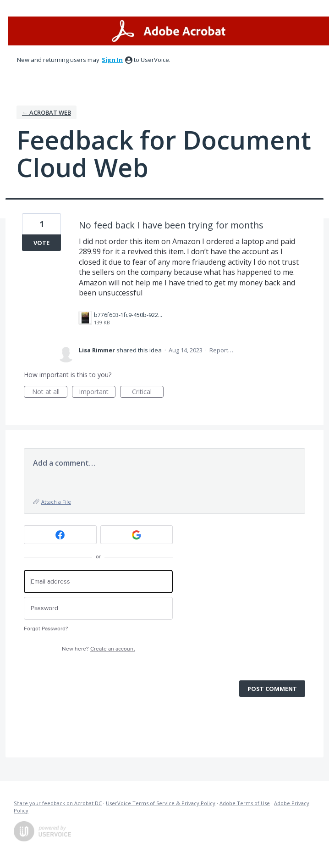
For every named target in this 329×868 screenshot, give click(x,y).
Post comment (272, 689)
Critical (148, 392)
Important (97, 392)
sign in (112, 60)
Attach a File (56, 502)
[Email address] (98, 581)
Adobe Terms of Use (245, 803)
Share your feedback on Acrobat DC (58, 803)
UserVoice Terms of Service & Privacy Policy (161, 803)
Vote (41, 243)
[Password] (98, 609)
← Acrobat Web (47, 112)
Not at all (50, 392)
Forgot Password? (46, 629)
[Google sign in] (137, 535)
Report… (221, 350)
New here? (99, 649)
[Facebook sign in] (60, 535)
